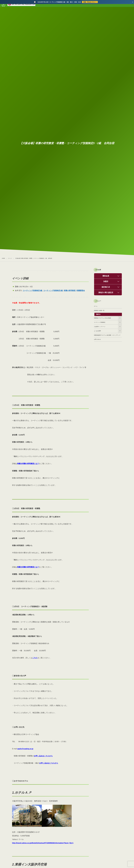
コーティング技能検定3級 (33, 291)
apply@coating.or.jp (25, 749)
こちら (35, 658)
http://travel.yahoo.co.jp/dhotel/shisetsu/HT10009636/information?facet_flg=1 (43, 843)
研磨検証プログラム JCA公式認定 (103, 318)
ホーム (96, 306)
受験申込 (98, 314)
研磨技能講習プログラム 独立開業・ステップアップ (107, 335)
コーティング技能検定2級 (53, 291)
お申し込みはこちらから (43, 756)
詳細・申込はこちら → (90, 2)
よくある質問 (97, 331)
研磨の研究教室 (70, 291)
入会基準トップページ (100, 327)
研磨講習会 (81, 291)
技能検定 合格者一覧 (99, 310)
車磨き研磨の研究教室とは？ (28, 464)
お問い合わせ (97, 339)
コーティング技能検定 (100, 322)
